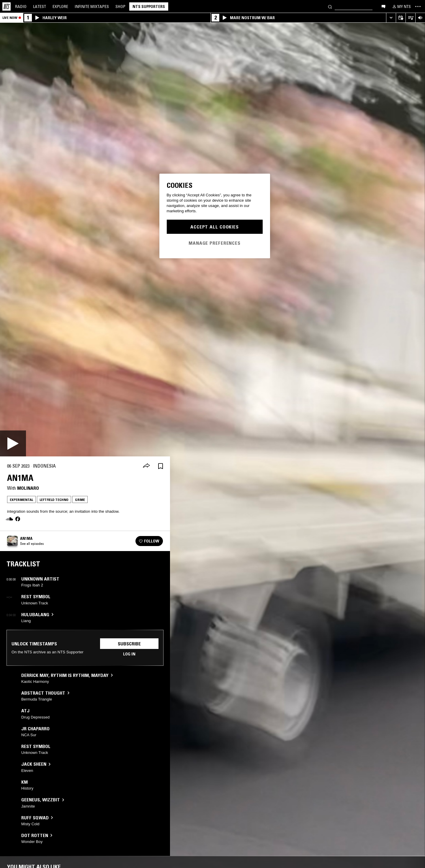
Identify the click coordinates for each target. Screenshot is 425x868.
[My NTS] (401, 6)
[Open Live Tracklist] (410, 18)
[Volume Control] (420, 18)
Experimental (21, 500)
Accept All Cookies (215, 227)
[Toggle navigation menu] (418, 6)
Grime (80, 500)
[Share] (146, 466)
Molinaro (28, 488)
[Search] (330, 6)
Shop (120, 6)
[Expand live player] (391, 18)
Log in (129, 654)
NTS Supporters (149, 6)
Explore (60, 6)
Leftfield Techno (54, 500)
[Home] (6, 6)
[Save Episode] (161, 466)
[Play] (13, 443)
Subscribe (129, 644)
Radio (21, 6)
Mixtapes (92, 6)
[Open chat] (383, 6)
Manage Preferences (215, 243)
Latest (40, 6)
